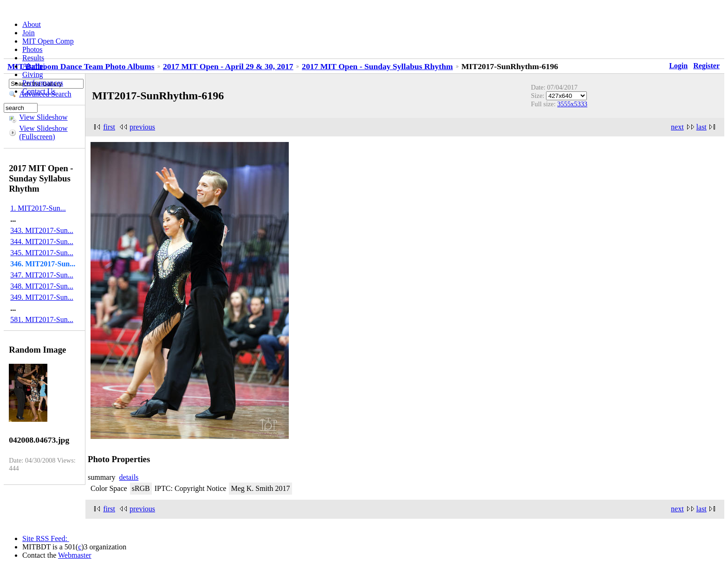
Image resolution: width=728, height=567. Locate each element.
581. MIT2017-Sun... (42, 319)
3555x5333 (572, 104)
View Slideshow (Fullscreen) (43, 132)
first (109, 127)
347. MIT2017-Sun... (42, 275)
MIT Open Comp (48, 41)
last (702, 127)
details (129, 477)
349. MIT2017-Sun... (42, 297)
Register (706, 66)
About (32, 24)
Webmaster (75, 555)
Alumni (34, 66)
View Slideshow (43, 117)
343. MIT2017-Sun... (42, 230)
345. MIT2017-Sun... (42, 253)
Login (678, 66)
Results (33, 58)
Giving (32, 74)
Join (29, 33)
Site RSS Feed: (46, 538)
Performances (43, 83)
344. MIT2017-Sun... (42, 242)
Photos (32, 49)
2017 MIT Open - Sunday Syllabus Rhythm (377, 66)
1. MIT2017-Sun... (38, 208)
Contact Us (39, 91)
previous (142, 127)
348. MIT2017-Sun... (42, 286)
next (677, 127)
